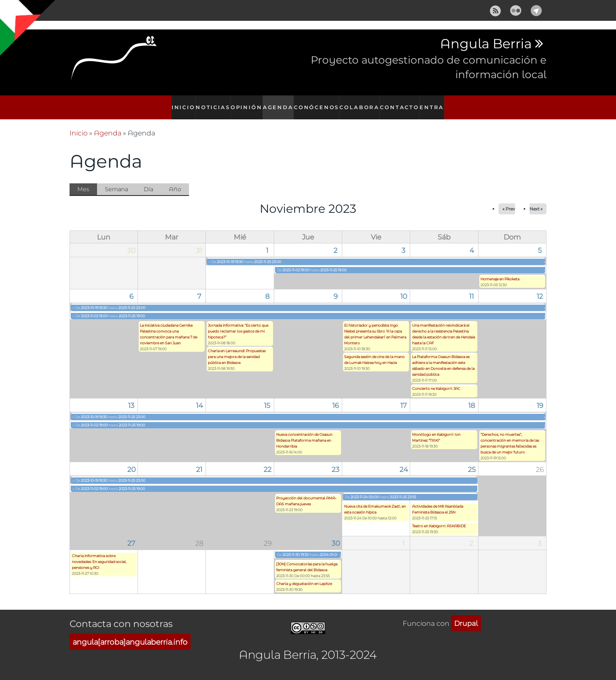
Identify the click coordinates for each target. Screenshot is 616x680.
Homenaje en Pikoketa (500, 271)
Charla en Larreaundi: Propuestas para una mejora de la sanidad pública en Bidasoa (237, 348)
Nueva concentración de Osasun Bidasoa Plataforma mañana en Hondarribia (304, 432)
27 (131, 535)
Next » (536, 200)
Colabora (361, 103)
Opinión (246, 103)
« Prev (509, 200)
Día (148, 181)
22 (268, 461)
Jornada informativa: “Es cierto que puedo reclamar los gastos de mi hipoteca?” (238, 323)
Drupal (466, 614)
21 (199, 461)
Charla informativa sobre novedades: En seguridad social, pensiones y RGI (99, 553)
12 (540, 288)
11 (471, 288)
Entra (436, 103)
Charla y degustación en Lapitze (304, 575)
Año (175, 181)
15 (267, 397)
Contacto (402, 103)
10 (404, 288)
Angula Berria (486, 44)
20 (131, 461)
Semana (116, 181)
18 (472, 397)
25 (472, 461)
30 (336, 535)
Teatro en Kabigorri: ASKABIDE (439, 518)
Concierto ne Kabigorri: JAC (436, 380)
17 (403, 397)
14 (199, 397)
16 (335, 397)
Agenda (280, 103)
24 (404, 461)
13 (131, 397)
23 (335, 461)
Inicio (179, 103)
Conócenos (319, 103)
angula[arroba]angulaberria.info (130, 633)
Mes (87, 181)
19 (540, 397)
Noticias (211, 103)
